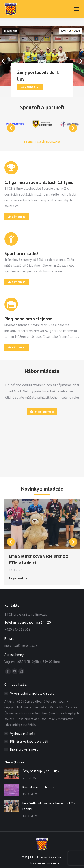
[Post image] (12, 774)
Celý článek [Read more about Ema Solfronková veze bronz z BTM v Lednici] (18, 578)
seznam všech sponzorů (42, 141)
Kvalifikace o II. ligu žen (39, 787)
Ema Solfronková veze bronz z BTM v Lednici (49, 806)
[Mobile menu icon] (77, 9)
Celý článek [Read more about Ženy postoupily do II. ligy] (29, 87)
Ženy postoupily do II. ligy (41, 771)
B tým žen (11, 31)
